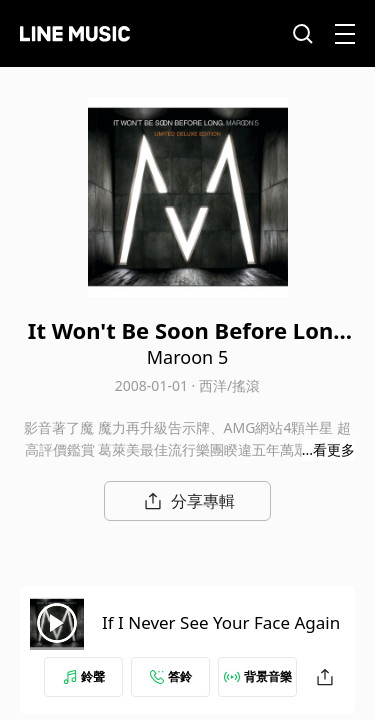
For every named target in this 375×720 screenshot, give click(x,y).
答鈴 (171, 676)
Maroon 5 (187, 357)
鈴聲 (84, 676)
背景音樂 (258, 676)
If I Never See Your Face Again (221, 622)
